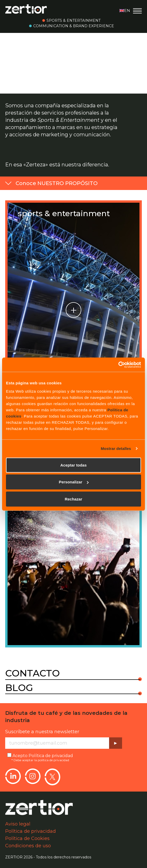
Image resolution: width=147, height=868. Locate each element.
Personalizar (74, 482)
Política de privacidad (51, 756)
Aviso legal (18, 824)
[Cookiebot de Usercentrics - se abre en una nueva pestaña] (118, 365)
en (125, 10)
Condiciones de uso (28, 846)
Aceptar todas (73, 465)
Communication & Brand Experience (74, 26)
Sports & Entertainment (73, 20)
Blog (19, 688)
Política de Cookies (27, 838)
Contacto (32, 673)
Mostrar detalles (116, 449)
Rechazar (73, 499)
